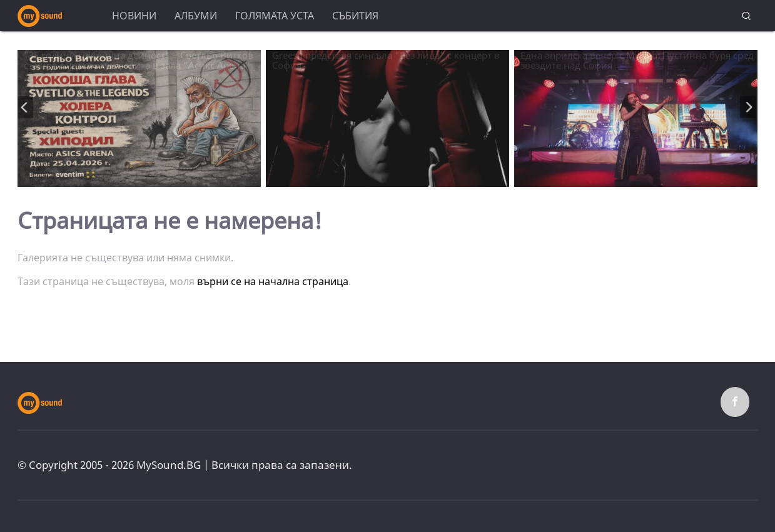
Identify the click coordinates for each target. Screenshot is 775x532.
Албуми (196, 16)
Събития (355, 16)
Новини (134, 16)
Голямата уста (275, 16)
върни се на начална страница (273, 281)
